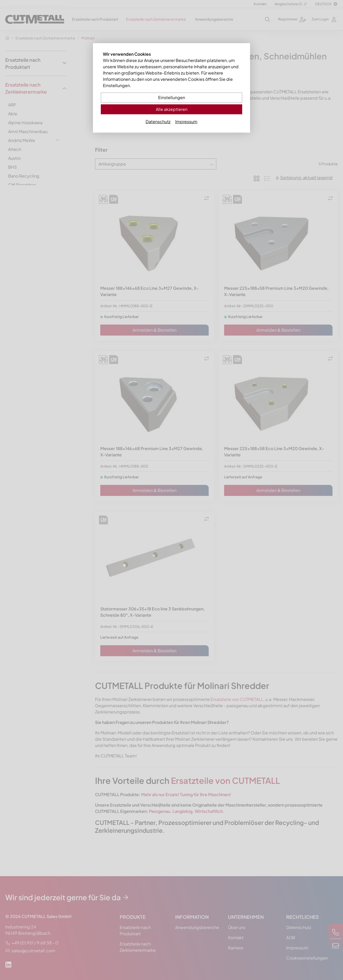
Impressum (186, 121)
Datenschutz (158, 121)
